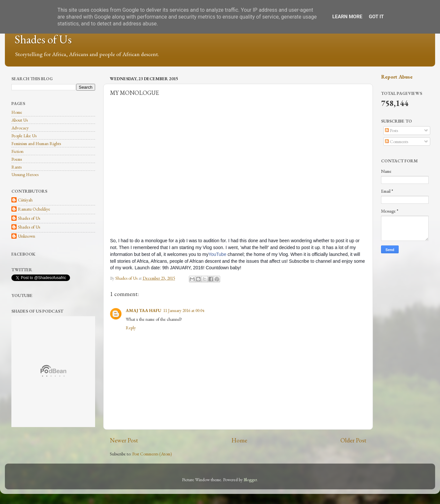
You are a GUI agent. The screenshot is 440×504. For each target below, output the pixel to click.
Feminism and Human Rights (36, 143)
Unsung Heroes (25, 174)
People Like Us (24, 136)
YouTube (217, 254)
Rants (16, 167)
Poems (17, 159)
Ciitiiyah (25, 200)
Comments (397, 141)
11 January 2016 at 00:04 (184, 310)
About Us (20, 120)
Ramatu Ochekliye (34, 209)
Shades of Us (43, 39)
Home (239, 440)
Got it (376, 17)
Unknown (27, 236)
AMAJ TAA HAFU (143, 310)
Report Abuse (397, 77)
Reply (131, 328)
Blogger (250, 480)
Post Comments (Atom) (152, 454)
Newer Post (124, 440)
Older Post (353, 440)
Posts (391, 130)
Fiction (17, 151)
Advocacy (20, 128)
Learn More (347, 17)
